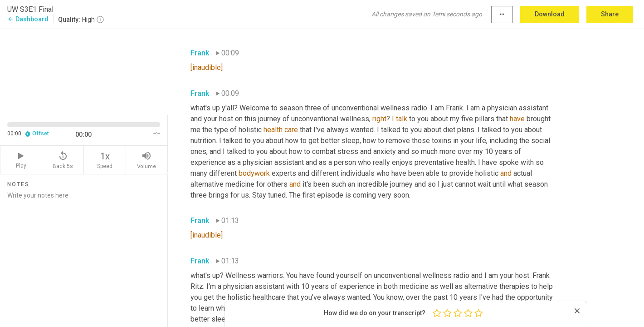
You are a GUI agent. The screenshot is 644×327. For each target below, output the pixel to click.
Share (610, 14)
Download (550, 14)
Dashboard (28, 19)
